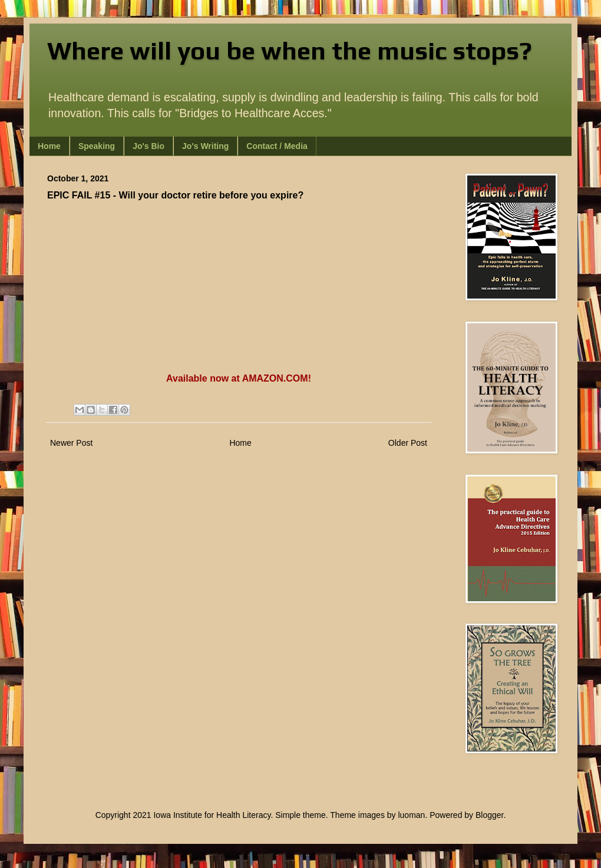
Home (49, 146)
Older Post (408, 443)
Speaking (97, 146)
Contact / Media (277, 146)
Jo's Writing (205, 146)
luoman (411, 815)
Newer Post (71, 443)
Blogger (489, 815)
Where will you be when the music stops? (290, 51)
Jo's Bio (148, 146)
